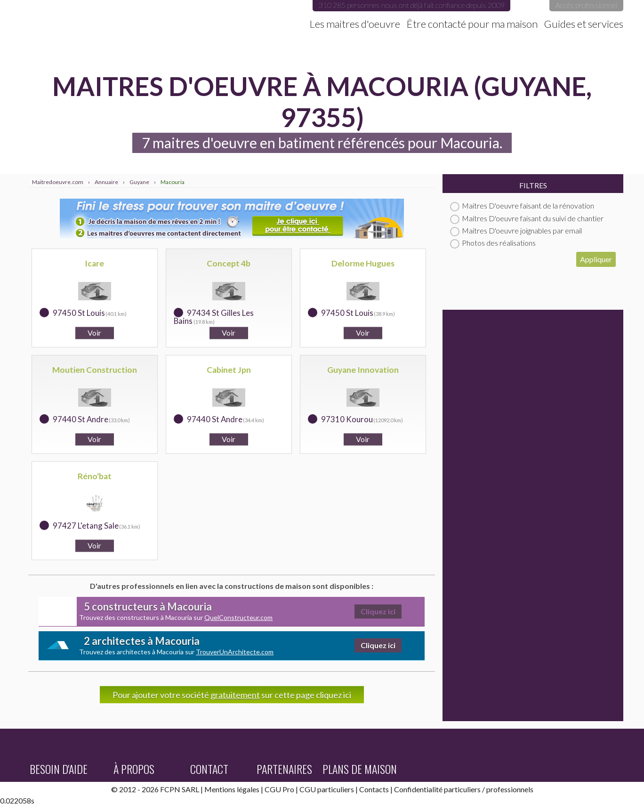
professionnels (510, 789)
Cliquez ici (378, 611)
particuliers (462, 789)
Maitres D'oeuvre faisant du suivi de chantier (527, 218)
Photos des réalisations (493, 243)
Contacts (374, 789)
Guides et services (584, 24)
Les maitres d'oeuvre (355, 24)
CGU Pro (279, 789)
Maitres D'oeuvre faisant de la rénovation (522, 205)
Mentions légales (232, 789)
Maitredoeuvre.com (124, 16)
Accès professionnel (586, 5)
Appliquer (596, 259)
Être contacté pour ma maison (472, 24)
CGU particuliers (327, 789)
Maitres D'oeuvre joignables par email (516, 230)
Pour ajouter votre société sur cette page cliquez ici (232, 695)
